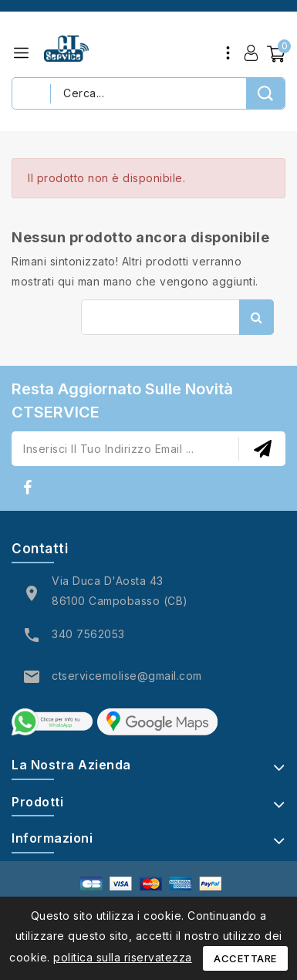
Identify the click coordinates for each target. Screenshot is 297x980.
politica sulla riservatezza (123, 957)
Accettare (245, 958)
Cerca (256, 317)
